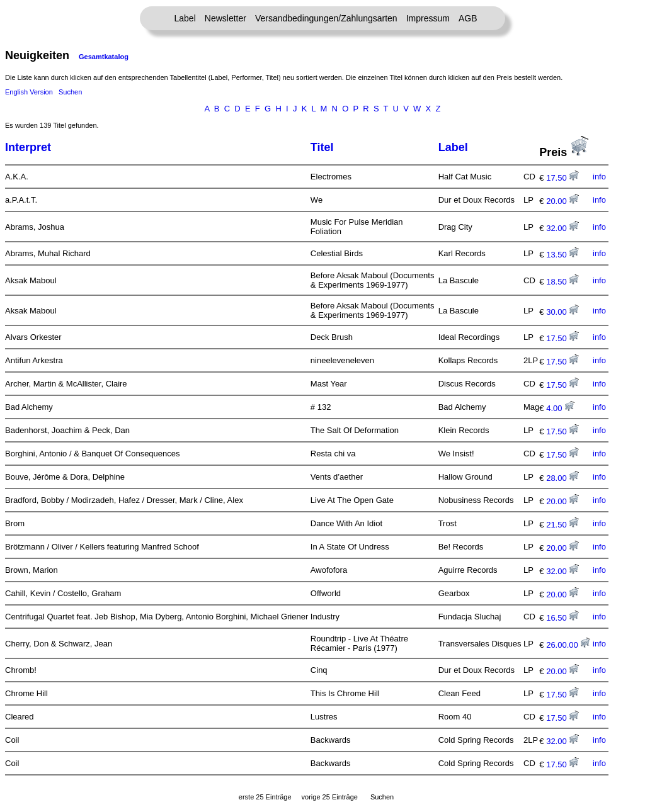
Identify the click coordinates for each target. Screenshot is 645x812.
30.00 (562, 312)
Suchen (70, 92)
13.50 (562, 255)
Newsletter (225, 18)
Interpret (28, 147)
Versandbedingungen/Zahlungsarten (326, 18)
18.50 (562, 282)
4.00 (560, 408)
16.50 (562, 618)
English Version (29, 92)
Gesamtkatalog (104, 57)
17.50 (562, 178)
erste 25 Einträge (265, 797)
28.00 (562, 478)
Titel (322, 147)
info (599, 177)
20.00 (562, 201)
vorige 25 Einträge (330, 797)
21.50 (562, 525)
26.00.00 (568, 645)
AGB (468, 18)
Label (185, 18)
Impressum (428, 18)
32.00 (562, 228)
